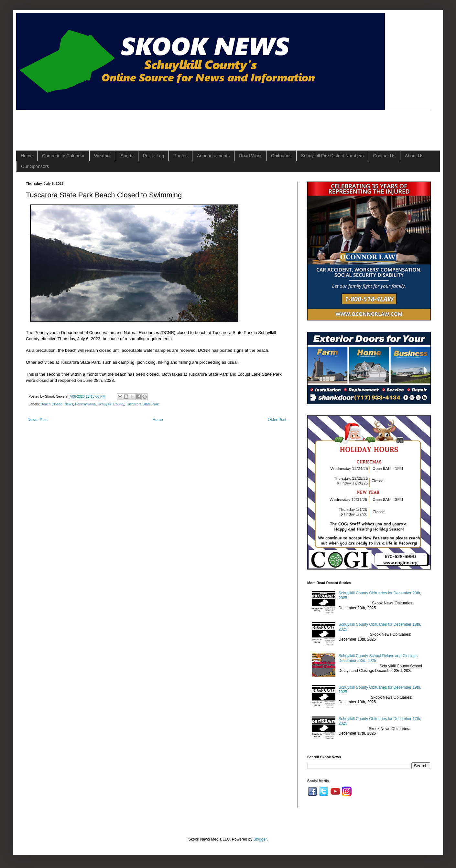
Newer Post (38, 420)
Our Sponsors (35, 166)
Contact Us (384, 156)
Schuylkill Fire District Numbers (332, 156)
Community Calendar (63, 156)
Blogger (260, 839)
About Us (414, 156)
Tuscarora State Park (143, 404)
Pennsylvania (85, 404)
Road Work (250, 156)
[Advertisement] (144, 125)
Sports (127, 156)
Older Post (277, 420)
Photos (180, 156)
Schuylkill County (111, 404)
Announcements (213, 156)
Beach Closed (52, 404)
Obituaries (281, 156)
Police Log (153, 156)
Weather (103, 156)
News (69, 404)
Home (27, 156)
